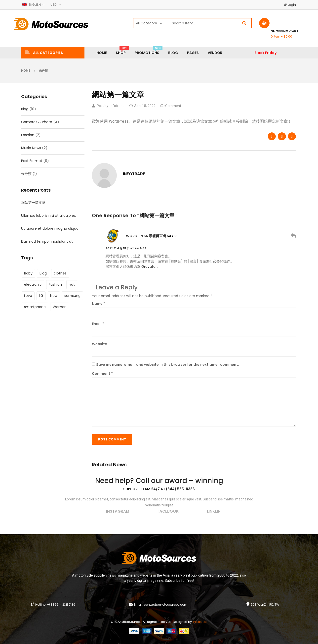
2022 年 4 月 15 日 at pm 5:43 (126, 248)
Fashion (28, 135)
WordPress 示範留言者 (146, 236)
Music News (31, 148)
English (32, 5)
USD (53, 5)
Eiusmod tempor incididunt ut (47, 241)
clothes (60, 273)
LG (41, 296)
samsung (72, 296)
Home (26, 71)
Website (99, 344)
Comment (102, 374)
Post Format (32, 161)
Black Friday (265, 53)
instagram (118, 511)
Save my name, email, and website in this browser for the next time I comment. (168, 365)
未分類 (43, 71)
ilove (28, 296)
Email (98, 324)
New (54, 296)
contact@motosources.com (166, 605)
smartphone (35, 307)
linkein (214, 511)
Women (60, 307)
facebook (168, 511)
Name (99, 304)
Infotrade (199, 622)
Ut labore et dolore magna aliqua (50, 228)
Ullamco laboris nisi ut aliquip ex (48, 215)
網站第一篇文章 (33, 203)
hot (72, 284)
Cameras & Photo (37, 122)
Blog (25, 109)
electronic (33, 284)
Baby (28, 273)
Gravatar (149, 267)
